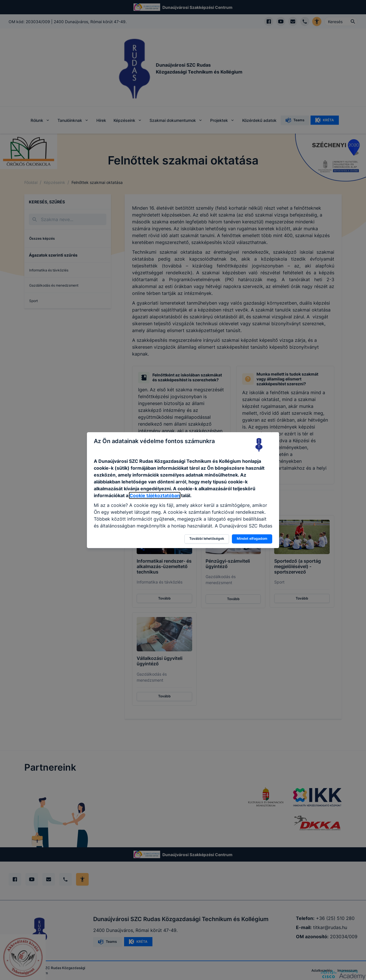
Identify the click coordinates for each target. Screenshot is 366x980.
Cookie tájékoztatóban (155, 495)
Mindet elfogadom (252, 538)
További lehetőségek (207, 538)
